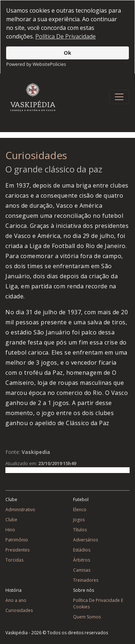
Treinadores (86, 579)
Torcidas (14, 559)
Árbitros (82, 559)
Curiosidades (36, 154)
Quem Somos (87, 616)
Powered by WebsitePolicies (36, 64)
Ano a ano (16, 599)
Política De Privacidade (66, 36)
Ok (67, 53)
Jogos (79, 519)
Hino (10, 529)
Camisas (82, 569)
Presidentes (17, 549)
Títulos (80, 529)
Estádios (82, 549)
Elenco (80, 508)
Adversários (85, 539)
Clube (11, 519)
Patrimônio (17, 539)
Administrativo (20, 508)
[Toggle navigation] (119, 96)
